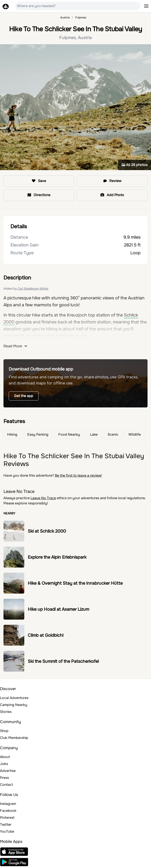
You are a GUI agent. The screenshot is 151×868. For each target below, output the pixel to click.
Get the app (24, 396)
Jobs (4, 764)
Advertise (8, 771)
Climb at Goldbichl (46, 635)
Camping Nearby (14, 705)
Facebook (8, 811)
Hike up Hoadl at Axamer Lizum (58, 609)
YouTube (7, 831)
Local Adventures (14, 698)
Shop (4, 731)
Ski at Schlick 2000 (47, 531)
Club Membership (14, 738)
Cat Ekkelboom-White (33, 289)
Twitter (6, 825)
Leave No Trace (43, 498)
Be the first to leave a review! (78, 475)
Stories (6, 712)
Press (4, 778)
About (5, 757)
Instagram (8, 804)
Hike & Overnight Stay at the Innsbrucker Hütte (75, 583)
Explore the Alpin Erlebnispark (57, 557)
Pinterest (7, 818)
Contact (7, 785)
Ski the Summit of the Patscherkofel (63, 661)
